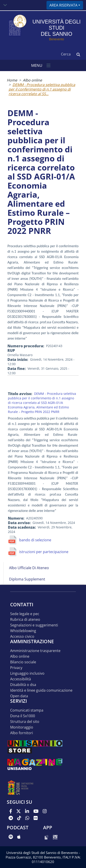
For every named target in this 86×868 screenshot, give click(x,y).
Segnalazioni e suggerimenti (34, 625)
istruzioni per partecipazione (44, 552)
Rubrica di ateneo (25, 620)
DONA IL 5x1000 (23, 716)
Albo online (32, 80)
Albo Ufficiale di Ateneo (29, 568)
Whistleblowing (23, 631)
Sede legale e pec (25, 614)
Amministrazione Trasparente (35, 651)
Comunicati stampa (27, 710)
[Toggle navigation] (5, 5)
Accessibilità (21, 679)
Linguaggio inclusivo (27, 673)
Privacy (16, 668)
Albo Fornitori (22, 733)
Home (12, 80)
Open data (19, 696)
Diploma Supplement (27, 579)
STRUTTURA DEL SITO (25, 722)
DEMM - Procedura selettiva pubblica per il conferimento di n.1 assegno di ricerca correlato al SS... (42, 89)
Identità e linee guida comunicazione (41, 690)
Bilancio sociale (23, 662)
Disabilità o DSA (23, 685)
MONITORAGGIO (22, 727)
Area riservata (63, 5)
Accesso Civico (22, 637)
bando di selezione (35, 540)
